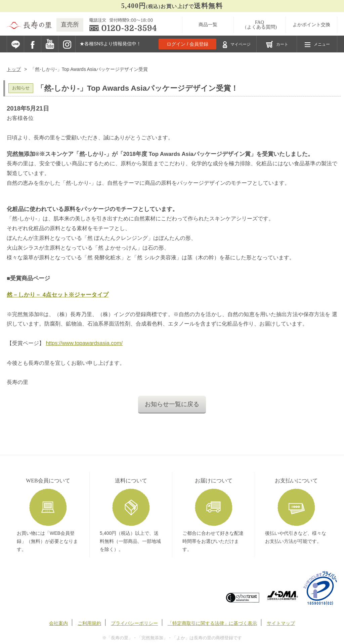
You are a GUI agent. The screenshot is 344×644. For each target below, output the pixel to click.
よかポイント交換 (311, 25)
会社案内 (58, 623)
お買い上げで (172, 6)
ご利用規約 (89, 623)
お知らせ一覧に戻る (172, 404)
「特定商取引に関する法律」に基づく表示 (212, 623)
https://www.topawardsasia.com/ (84, 343)
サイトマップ (281, 623)
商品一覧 (208, 25)
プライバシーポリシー (134, 623)
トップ (14, 69)
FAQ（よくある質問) (260, 25)
